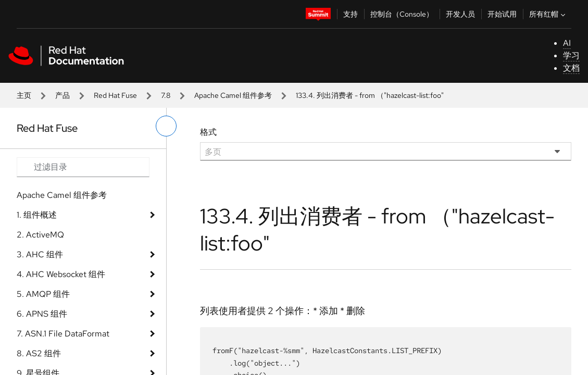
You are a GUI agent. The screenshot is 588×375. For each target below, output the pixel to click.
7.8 (166, 95)
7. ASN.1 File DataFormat (63, 334)
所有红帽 (548, 14)
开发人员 (460, 14)
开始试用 (502, 14)
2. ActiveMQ (40, 235)
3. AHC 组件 (40, 254)
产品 (62, 95)
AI (567, 43)
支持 (351, 14)
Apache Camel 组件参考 (233, 95)
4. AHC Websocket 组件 (61, 274)
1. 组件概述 (37, 215)
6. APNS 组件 (42, 314)
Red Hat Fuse (115, 95)
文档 (571, 68)
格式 (208, 132)
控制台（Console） (402, 14)
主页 (24, 95)
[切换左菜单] (166, 126)
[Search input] (83, 167)
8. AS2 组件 (39, 353)
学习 (571, 55)
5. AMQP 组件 (43, 294)
